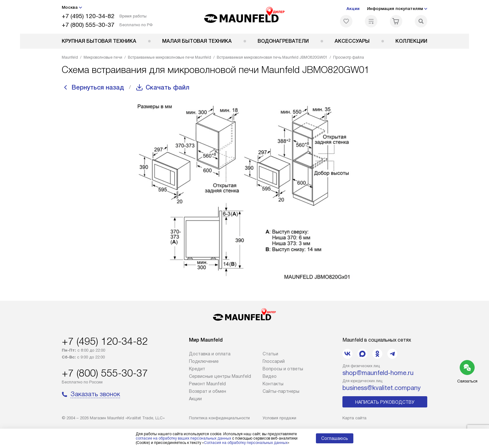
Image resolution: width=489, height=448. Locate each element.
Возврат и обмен (208, 391)
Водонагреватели (283, 41)
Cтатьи (270, 354)
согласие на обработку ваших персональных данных (183, 438)
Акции (353, 9)
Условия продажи (279, 418)
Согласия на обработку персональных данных (246, 443)
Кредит (197, 369)
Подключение (204, 361)
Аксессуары (352, 41)
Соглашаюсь (335, 438)
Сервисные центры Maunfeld (220, 376)
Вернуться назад (98, 87)
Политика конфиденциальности (219, 418)
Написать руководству (385, 402)
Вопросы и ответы (283, 369)
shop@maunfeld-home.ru (378, 373)
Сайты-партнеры (281, 391)
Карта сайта (354, 418)
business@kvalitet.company (382, 388)
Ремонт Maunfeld (207, 384)
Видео (270, 376)
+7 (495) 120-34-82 (88, 16)
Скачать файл (167, 87)
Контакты (273, 384)
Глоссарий (274, 361)
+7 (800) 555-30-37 (88, 25)
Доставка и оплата (210, 354)
